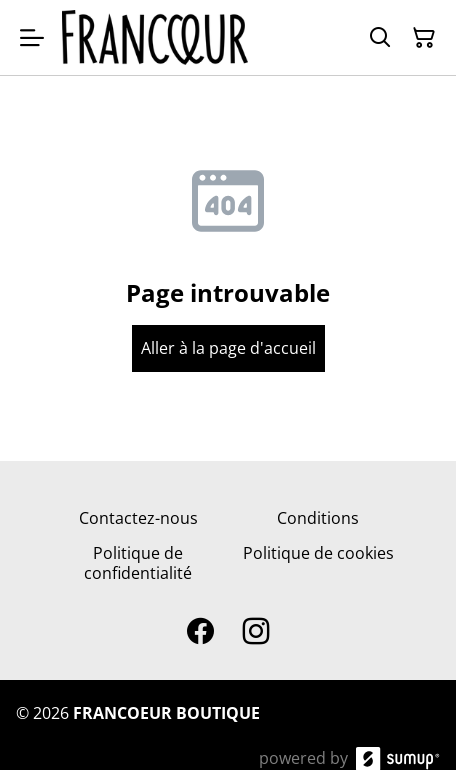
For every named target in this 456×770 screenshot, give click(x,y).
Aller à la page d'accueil (228, 348)
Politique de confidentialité (138, 562)
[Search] (380, 38)
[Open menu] (32, 38)
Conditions (318, 518)
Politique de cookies (318, 553)
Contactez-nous (138, 518)
